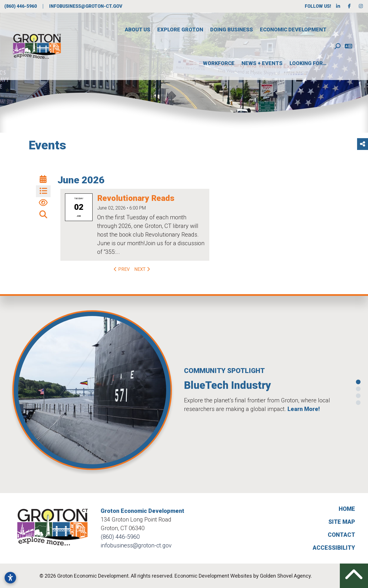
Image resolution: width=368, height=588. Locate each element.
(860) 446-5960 (21, 6)
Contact (341, 535)
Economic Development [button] (293, 30)
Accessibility (334, 548)
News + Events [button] (262, 63)
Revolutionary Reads (136, 198)
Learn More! (304, 409)
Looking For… (308, 63)
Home (347, 509)
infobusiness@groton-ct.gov (86, 6)
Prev (121, 269)
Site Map (342, 522)
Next (143, 269)
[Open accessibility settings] (10, 578)
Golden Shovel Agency (285, 576)
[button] (5, 392)
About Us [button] (138, 30)
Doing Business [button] (232, 30)
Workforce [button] (219, 63)
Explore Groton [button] (180, 30)
